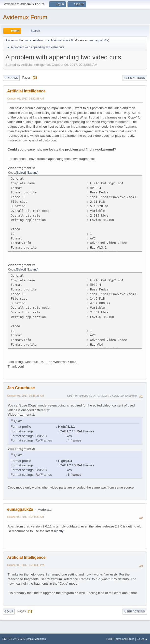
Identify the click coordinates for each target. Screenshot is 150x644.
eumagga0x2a (99, 40)
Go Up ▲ (142, 639)
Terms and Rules (124, 639)
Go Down (11, 78)
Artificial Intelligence (26, 91)
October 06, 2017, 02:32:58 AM (26, 99)
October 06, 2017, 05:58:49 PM (26, 565)
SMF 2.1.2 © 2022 (13, 639)
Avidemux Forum (25, 17)
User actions (135, 78)
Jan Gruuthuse (21, 388)
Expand (33, 173)
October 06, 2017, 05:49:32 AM (26, 517)
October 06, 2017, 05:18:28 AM (26, 396)
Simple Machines (36, 639)
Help (109, 639)
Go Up (9, 611)
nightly (59, 531)
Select (21, 173)
